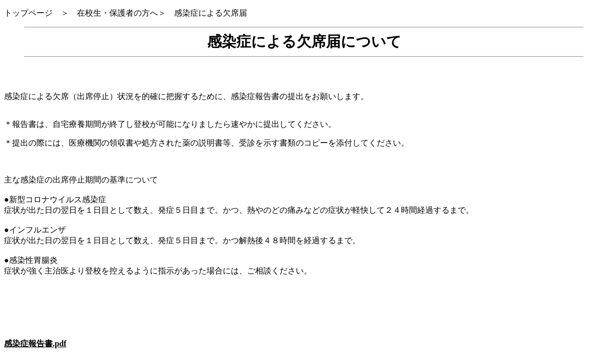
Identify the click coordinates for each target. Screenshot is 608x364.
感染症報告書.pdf (35, 344)
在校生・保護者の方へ (117, 13)
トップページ (32, 13)
